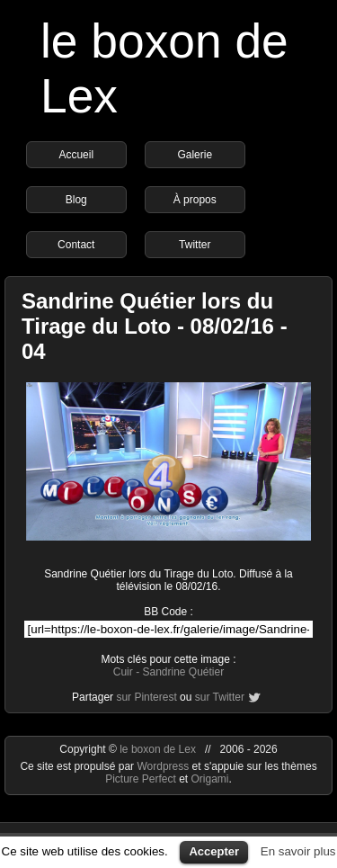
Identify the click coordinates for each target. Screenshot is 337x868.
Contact (76, 245)
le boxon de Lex (158, 749)
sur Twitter (220, 697)
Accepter (214, 851)
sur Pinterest (146, 697)
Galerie (195, 155)
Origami (210, 779)
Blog (76, 200)
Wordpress (164, 766)
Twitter (195, 245)
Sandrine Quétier (183, 672)
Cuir (123, 672)
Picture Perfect (141, 779)
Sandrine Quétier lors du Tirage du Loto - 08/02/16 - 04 (155, 326)
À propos (195, 200)
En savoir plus (298, 851)
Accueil (76, 155)
